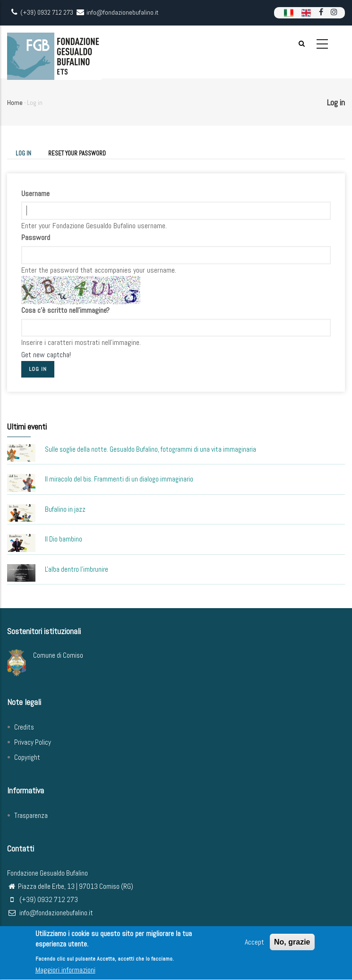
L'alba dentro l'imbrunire (77, 569)
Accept (254, 944)
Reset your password (77, 153)
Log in (28, 154)
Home (15, 103)
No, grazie (292, 944)
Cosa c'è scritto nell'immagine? (65, 310)
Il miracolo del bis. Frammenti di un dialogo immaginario (119, 479)
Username (35, 193)
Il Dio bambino (64, 539)
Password (36, 237)
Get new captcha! (46, 355)
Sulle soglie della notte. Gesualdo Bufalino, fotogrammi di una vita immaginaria (150, 449)
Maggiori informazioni (65, 972)
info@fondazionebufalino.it (50, 913)
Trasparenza (31, 815)
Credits (24, 727)
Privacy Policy (33, 742)
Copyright (27, 757)
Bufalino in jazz (65, 509)
